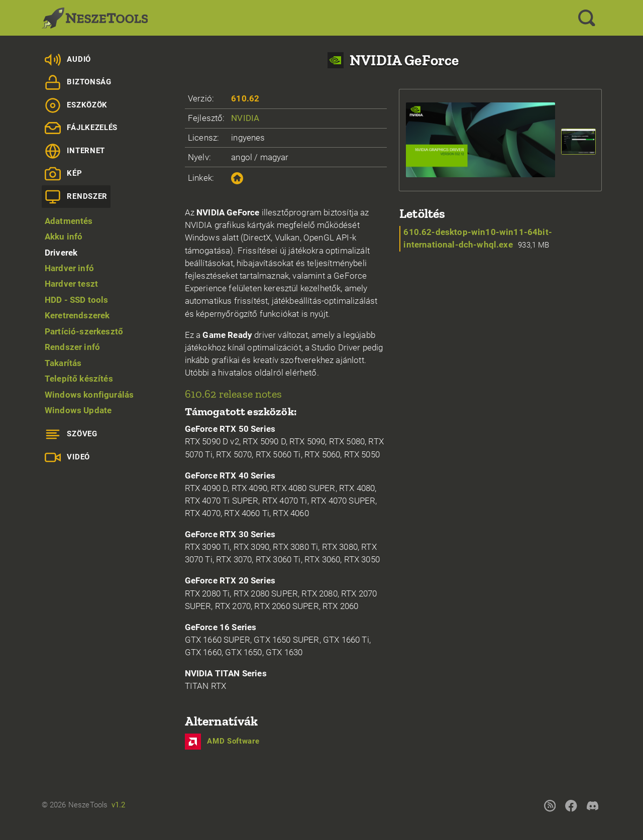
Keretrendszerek (77, 315)
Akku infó (64, 236)
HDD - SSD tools (77, 300)
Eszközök (76, 105)
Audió (68, 60)
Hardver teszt (71, 284)
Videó (67, 457)
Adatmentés (69, 221)
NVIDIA (245, 118)
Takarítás (63, 363)
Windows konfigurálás (89, 395)
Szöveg (71, 434)
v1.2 (119, 805)
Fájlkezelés (81, 128)
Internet (75, 151)
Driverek (61, 253)
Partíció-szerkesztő (84, 331)
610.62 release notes (233, 394)
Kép (64, 174)
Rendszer (76, 197)
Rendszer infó (72, 347)
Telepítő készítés (79, 379)
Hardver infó (69, 268)
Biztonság (78, 82)
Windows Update (78, 410)
